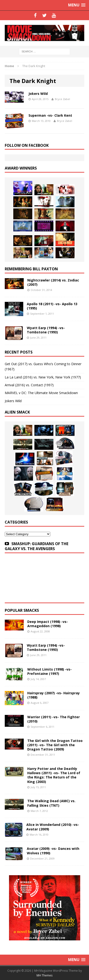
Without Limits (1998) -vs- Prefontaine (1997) (49, 671)
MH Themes (44, 975)
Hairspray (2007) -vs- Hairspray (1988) (54, 695)
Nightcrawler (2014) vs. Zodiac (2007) (53, 282)
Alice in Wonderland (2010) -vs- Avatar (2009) (53, 827)
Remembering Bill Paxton (31, 269)
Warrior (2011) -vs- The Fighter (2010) (54, 719)
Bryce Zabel (62, 99)
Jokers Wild (38, 94)
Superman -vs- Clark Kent (50, 115)
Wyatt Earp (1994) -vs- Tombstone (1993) (46, 330)
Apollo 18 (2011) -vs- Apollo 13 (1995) (52, 306)
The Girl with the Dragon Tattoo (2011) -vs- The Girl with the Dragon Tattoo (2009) (55, 745)
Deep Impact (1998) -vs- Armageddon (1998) (48, 624)
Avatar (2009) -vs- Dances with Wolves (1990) (53, 851)
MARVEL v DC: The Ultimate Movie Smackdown (41, 393)
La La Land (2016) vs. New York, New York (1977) (43, 377)
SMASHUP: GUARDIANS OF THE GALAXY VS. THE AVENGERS (37, 546)
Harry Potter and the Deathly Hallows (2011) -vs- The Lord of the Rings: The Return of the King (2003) (54, 775)
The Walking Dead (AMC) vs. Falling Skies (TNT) (51, 803)
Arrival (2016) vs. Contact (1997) (29, 385)
